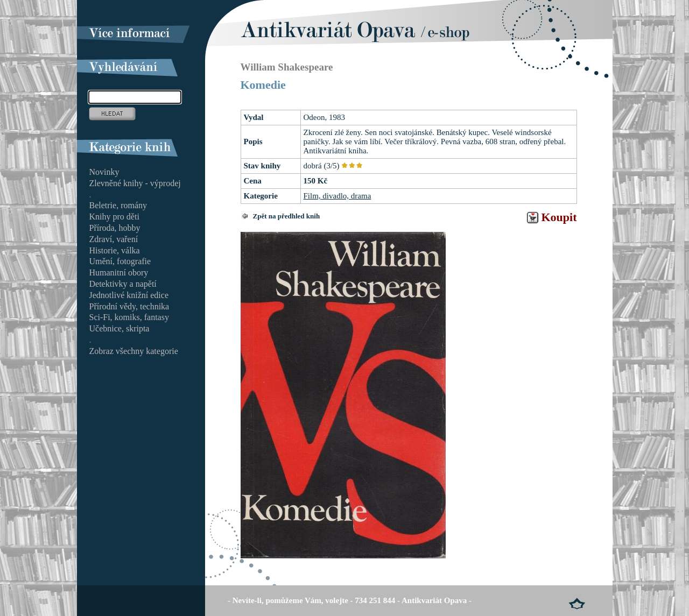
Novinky (104, 172)
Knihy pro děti (114, 217)
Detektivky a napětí (123, 284)
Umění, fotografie (120, 261)
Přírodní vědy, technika (129, 306)
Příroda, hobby (115, 228)
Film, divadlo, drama (338, 196)
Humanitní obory (119, 272)
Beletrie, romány (118, 205)
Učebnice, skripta (119, 328)
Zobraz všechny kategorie (134, 351)
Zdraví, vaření (114, 239)
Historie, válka (115, 250)
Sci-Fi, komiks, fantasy (129, 317)
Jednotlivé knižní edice (129, 295)
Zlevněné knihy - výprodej (135, 183)
